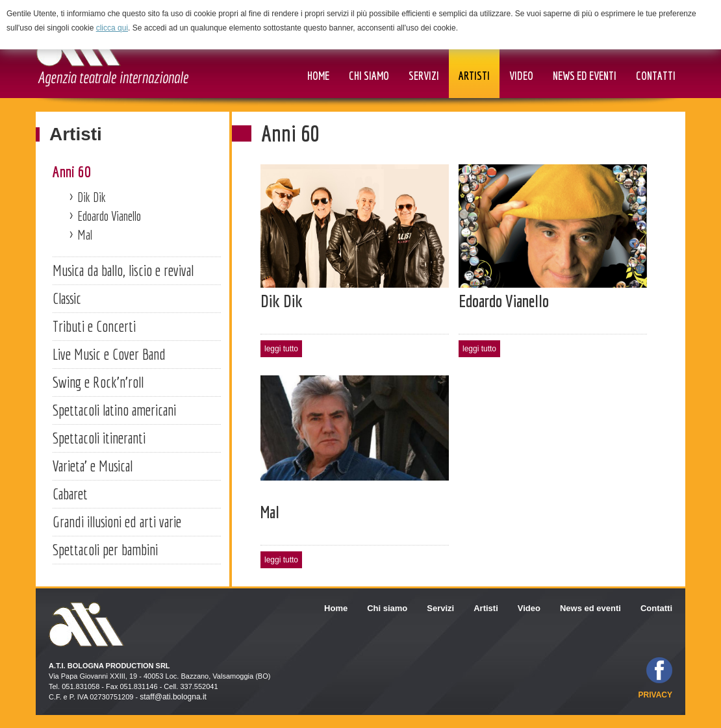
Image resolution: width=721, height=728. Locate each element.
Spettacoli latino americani (114, 410)
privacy (655, 695)
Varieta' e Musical (93, 466)
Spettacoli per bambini (105, 549)
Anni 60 (72, 171)
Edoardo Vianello (109, 216)
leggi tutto (281, 349)
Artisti (76, 134)
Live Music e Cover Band (109, 354)
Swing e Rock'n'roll (98, 382)
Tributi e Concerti (94, 326)
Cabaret (70, 494)
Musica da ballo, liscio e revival (123, 270)
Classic (67, 298)
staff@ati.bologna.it (173, 697)
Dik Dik (92, 197)
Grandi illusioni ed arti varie (117, 521)
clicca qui (112, 28)
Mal (85, 235)
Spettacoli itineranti (99, 438)
